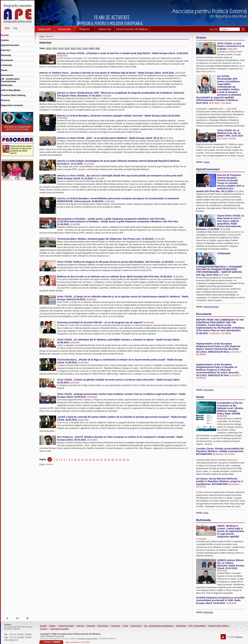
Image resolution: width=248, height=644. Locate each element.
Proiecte (44, 629)
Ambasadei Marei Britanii (87, 638)
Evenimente (136, 626)
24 (128, 460)
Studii (206, 513)
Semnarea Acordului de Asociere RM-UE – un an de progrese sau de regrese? (100, 322)
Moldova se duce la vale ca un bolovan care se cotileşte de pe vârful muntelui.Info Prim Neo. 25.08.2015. (115, 277)
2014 (61, 48)
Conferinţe (116, 626)
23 (124, 460)
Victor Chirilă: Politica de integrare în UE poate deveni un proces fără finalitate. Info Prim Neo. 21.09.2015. (116, 262)
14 (90, 460)
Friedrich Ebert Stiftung (218, 626)
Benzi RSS (214, 29)
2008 (98, 48)
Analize (207, 162)
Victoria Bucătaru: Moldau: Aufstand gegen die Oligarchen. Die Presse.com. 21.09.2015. (106, 239)
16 (98, 460)
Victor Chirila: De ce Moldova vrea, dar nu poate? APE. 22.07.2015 (230, 133)
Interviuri (80, 626)
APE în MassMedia (197, 626)
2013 (67, 48)
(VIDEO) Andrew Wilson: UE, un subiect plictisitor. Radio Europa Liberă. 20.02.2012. (231, 564)
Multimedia (208, 612)
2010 (85, 48)
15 (94, 460)
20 (113, 460)
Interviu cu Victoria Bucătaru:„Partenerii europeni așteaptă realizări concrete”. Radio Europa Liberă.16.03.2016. (119, 116)
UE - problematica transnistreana (159, 626)
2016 (49, 48)
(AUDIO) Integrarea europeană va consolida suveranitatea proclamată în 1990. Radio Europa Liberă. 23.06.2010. (220, 600)
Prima (42, 36)
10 (75, 460)
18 (105, 460)
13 (86, 460)
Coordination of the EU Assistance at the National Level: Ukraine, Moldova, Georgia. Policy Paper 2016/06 (230, 408)
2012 (73, 48)
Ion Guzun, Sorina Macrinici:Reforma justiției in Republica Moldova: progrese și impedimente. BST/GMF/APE (220, 481)
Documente (208, 390)
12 (83, 460)
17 (101, 460)
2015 (55, 48)
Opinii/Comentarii (211, 307)
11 (79, 460)
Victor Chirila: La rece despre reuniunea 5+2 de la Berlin (231, 46)
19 (109, 460)
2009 (92, 48)
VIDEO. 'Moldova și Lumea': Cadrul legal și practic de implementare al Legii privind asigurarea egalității (231, 531)
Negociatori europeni (59, 629)
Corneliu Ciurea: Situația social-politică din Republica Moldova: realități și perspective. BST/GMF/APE (220, 451)
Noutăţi (43, 626)
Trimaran (239, 637)
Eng (15, 28)
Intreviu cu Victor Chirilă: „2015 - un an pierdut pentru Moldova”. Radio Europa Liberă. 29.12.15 (110, 138)
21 (116, 460)
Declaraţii (91, 626)
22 (120, 460)
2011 (79, 48)
